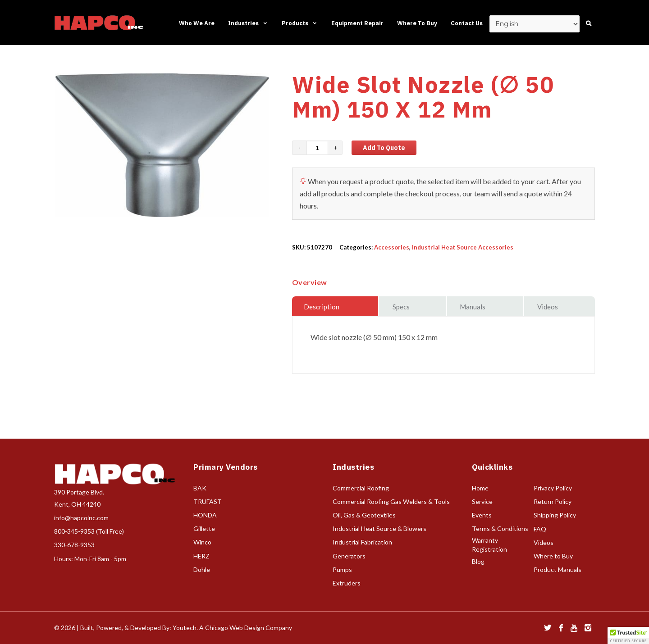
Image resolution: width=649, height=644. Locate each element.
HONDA (205, 515)
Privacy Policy (553, 488)
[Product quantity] (317, 148)
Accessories (392, 247)
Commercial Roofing (361, 488)
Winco (202, 542)
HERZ (201, 556)
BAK (200, 488)
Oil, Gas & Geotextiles (364, 515)
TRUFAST (208, 501)
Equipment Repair (357, 23)
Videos (544, 542)
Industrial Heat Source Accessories (463, 247)
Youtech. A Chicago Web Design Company (232, 628)
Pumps (342, 569)
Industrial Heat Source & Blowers (379, 528)
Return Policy (553, 501)
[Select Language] (535, 24)
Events (482, 515)
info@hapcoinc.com (81, 518)
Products (300, 23)
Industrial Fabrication (362, 542)
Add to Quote (384, 148)
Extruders (347, 583)
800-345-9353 (74, 531)
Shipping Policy (555, 515)
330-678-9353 (74, 545)
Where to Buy (553, 556)
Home (480, 488)
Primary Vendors (226, 467)
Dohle (202, 569)
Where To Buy (417, 23)
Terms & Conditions (500, 528)
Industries (248, 23)
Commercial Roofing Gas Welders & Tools (391, 501)
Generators (349, 556)
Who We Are (197, 23)
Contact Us (467, 23)
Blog (478, 561)
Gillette (204, 528)
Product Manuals (558, 569)
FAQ (540, 529)
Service (482, 501)
